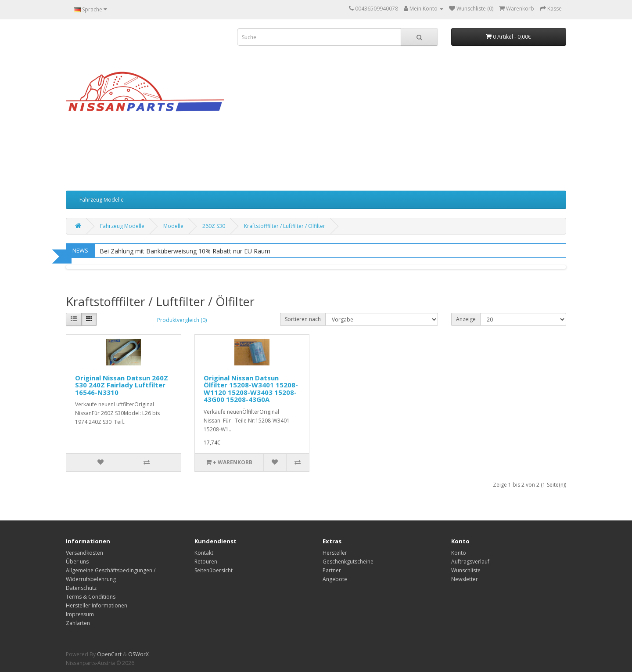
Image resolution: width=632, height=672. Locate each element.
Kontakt (204, 553)
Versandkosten (84, 553)
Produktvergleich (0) (182, 320)
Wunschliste (466, 570)
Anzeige (466, 319)
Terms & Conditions (91, 597)
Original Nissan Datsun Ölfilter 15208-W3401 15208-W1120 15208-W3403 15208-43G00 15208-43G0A (251, 389)
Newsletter (465, 579)
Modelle (173, 226)
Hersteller (335, 553)
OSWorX (138, 654)
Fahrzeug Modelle (102, 200)
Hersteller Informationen (97, 605)
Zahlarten (78, 623)
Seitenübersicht (214, 570)
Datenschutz (81, 588)
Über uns (77, 562)
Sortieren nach (303, 319)
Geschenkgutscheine (348, 562)
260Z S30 (214, 226)
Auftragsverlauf (470, 562)
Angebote (335, 579)
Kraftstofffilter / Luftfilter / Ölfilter (285, 226)
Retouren (206, 562)
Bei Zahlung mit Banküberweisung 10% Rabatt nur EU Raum (185, 251)
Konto (459, 553)
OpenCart (109, 654)
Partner (332, 570)
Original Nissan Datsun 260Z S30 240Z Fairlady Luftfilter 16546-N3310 (122, 385)
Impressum (80, 614)
